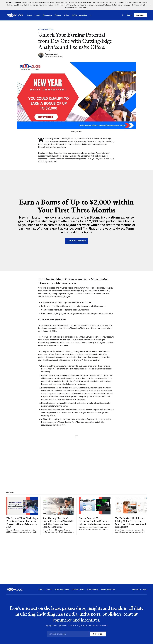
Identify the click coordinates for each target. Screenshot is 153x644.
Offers (67, 15)
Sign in (129, 15)
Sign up (49, 589)
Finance (58, 15)
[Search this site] (123, 15)
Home (29, 15)
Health (37, 15)
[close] (150, 5)
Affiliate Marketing (79, 15)
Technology (47, 15)
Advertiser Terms (62, 589)
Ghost (144, 589)
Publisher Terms (78, 589)
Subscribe (140, 15)
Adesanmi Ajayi (51, 54)
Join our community (77, 241)
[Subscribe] (98, 634)
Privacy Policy (93, 589)
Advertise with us (108, 589)
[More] (91, 15)
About (41, 589)
